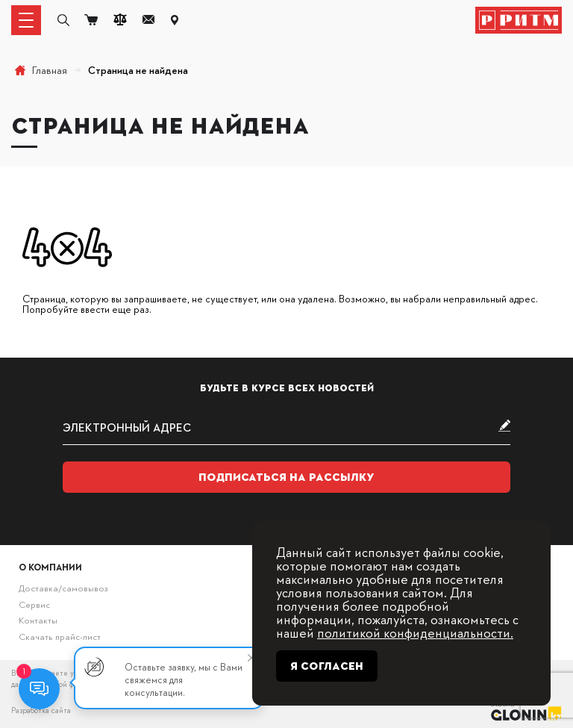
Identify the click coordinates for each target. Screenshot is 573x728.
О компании (50, 567)
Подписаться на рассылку (286, 477)
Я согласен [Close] (327, 666)
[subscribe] (286, 427)
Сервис (34, 604)
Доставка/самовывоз (63, 588)
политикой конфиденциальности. (415, 632)
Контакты (38, 620)
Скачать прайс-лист (60, 636)
